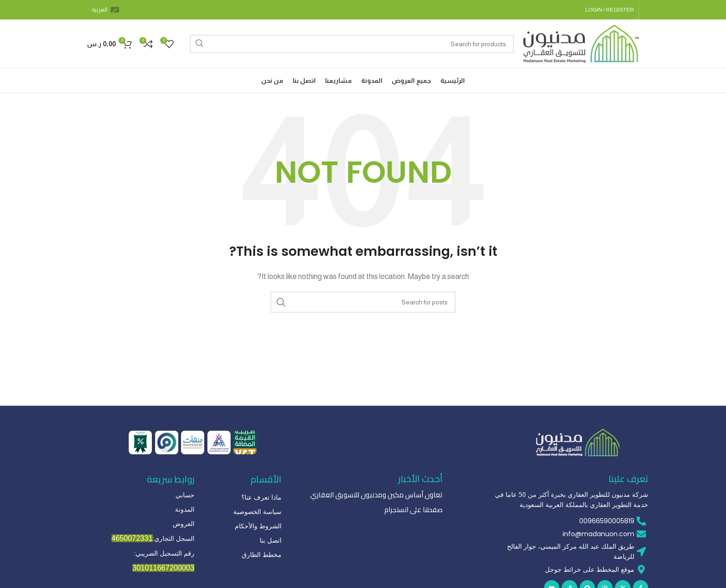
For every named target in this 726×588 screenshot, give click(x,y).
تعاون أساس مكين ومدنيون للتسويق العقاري (381, 495)
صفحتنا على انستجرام (415, 509)
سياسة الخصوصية (257, 511)
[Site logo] (581, 43)
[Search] (352, 44)
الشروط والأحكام (258, 526)
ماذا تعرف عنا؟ (261, 497)
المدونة (185, 509)
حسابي (185, 495)
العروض (184, 523)
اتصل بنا (271, 540)
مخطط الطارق (262, 554)
